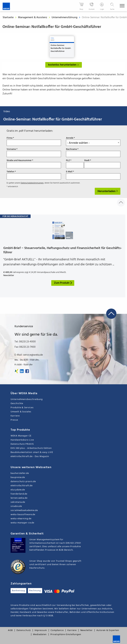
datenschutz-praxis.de (23, 482)
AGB (10, 630)
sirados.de (16, 506)
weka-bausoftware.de (23, 515)
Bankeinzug (18, 591)
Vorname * (34, 152)
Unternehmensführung (65, 17)
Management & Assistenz (33, 17)
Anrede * (93, 141)
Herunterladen (107, 191)
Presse (14, 420)
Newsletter (86, 630)
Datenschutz (24, 630)
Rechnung (35, 591)
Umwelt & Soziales (21, 412)
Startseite (8, 17)
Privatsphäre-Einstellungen (66, 635)
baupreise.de (18, 477)
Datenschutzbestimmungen (32, 183)
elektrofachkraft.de (22, 486)
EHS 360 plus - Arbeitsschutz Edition (31, 448)
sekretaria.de (18, 502)
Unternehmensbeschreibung (27, 399)
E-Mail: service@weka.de (29, 355)
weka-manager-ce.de (22, 523)
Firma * (34, 141)
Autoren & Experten (108, 630)
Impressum (41, 630)
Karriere (15, 416)
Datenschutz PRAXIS (22, 444)
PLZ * (75, 164)
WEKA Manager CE (21, 436)
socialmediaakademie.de (24, 510)
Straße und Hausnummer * (34, 164)
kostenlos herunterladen (64, 65)
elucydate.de (18, 490)
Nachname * (93, 152)
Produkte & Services (22, 408)
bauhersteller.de (20, 473)
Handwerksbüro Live (22, 440)
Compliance (57, 630)
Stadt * (102, 164)
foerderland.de (19, 494)
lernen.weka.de (19, 498)
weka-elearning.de (21, 519)
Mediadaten (40, 635)
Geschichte (17, 404)
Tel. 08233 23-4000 (25, 342)
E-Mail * (93, 175)
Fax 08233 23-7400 (25, 347)
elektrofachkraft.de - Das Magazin (30, 456)
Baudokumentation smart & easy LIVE (32, 452)
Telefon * (34, 175)
